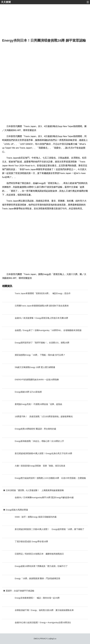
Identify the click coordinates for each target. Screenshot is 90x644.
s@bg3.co (52, 639)
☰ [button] (88, 2)
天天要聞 (6, 2)
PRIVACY (44, 639)
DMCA (36, 639)
